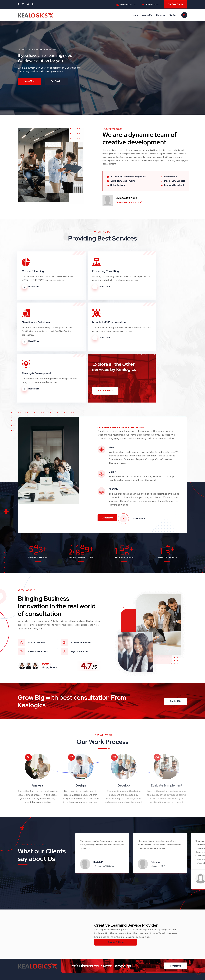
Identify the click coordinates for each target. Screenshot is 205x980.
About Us (147, 14)
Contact (173, 14)
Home (135, 14)
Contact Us (74, 952)
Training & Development (94, 322)
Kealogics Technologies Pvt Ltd (38, 974)
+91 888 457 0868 (118, 940)
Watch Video (134, 466)
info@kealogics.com (126, 4)
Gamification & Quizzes (151, 271)
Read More (31, 290)
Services (161, 14)
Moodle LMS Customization (39, 322)
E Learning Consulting (93, 271)
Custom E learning (33, 271)
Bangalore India (150, 4)
